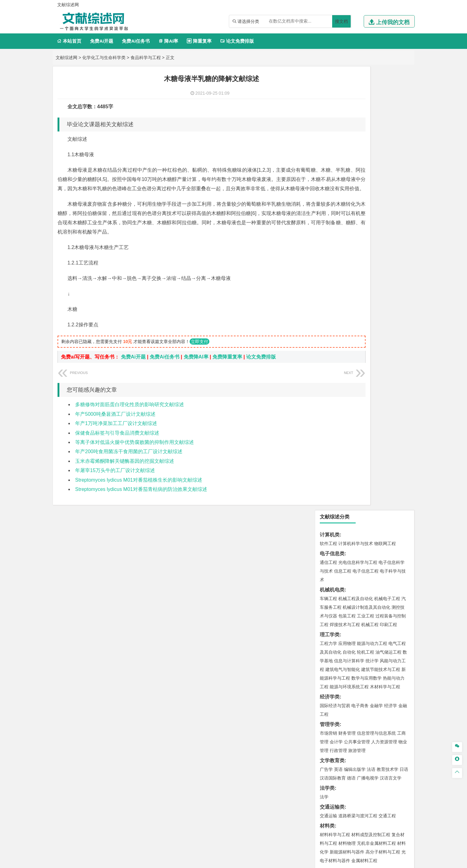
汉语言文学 (391, 334)
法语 (371, 326)
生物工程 (353, 636)
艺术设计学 (349, 655)
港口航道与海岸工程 (358, 436)
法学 (324, 353)
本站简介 (313, 803)
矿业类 (327, 563)
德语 (351, 334)
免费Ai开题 (102, 41)
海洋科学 (334, 445)
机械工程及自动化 (356, 155)
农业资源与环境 (355, 718)
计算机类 (330, 91)
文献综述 (330, 749)
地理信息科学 (333, 508)
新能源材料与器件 (347, 408)
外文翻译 (330, 759)
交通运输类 (332, 363)
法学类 (327, 344)
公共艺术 (348, 672)
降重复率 (199, 41)
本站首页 (69, 41)
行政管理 (338, 307)
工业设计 (388, 655)
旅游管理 (357, 307)
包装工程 (347, 172)
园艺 (324, 710)
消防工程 (393, 572)
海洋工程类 (332, 427)
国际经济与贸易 (335, 262)
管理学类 (330, 281)
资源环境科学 (347, 553)
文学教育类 (332, 317)
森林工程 (385, 710)
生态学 (332, 718)
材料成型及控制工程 (371, 391)
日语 (404, 326)
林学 (334, 710)
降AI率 (168, 41)
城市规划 (328, 481)
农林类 (327, 701)
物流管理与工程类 (340, 591)
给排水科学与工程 (351, 472)
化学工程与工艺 (335, 618)
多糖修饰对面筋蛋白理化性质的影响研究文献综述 (130, 414)
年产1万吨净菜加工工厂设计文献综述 (116, 433)
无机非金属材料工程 (376, 400)
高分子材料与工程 (383, 408)
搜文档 (341, 21)
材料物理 (347, 400)
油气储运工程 (388, 208)
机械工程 (370, 181)
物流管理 (347, 599)
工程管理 (379, 472)
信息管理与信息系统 (376, 290)
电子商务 (360, 262)
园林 (371, 710)
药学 (356, 627)
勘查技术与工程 (368, 581)
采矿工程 (374, 572)
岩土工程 (328, 463)
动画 (403, 655)
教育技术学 (388, 326)
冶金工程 (343, 581)
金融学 (376, 262)
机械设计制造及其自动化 (366, 164)
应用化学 (360, 618)
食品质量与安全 (335, 627)
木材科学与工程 (385, 243)
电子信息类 (332, 110)
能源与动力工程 (372, 200)
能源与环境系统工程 (349, 243)
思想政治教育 (333, 691)
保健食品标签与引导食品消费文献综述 (117, 442)
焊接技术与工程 (345, 181)
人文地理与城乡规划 (366, 508)
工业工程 (366, 172)
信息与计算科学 (349, 217)
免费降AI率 (196, 366)
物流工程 (328, 599)
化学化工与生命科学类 (104, 58)
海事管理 (328, 436)
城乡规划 (397, 472)
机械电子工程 (387, 155)
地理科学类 (332, 499)
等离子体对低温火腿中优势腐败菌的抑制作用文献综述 (135, 451)
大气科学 (338, 517)
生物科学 (381, 636)
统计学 (372, 217)
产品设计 (370, 655)
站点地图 (294, 861)
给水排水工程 (343, 489)
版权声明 (379, 803)
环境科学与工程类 (340, 536)
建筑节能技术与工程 (381, 226)
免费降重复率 (227, 366)
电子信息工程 (366, 127)
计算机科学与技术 (356, 100)
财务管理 (347, 290)
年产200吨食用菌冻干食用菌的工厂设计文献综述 (129, 461)
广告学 (326, 326)
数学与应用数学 (366, 234)
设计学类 (330, 646)
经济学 (391, 262)
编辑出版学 (355, 326)
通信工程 (328, 119)
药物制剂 (370, 627)
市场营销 (328, 290)
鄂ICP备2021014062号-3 (259, 861)
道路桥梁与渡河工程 (358, 372)
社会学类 (330, 682)
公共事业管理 (357, 298)
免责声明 (313, 812)
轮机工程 (366, 208)
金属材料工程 (364, 417)
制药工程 (379, 618)
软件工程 (328, 100)
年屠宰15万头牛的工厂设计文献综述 (115, 480)
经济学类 (330, 253)
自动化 (349, 208)
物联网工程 (385, 100)
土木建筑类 (332, 455)
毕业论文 (330, 728)
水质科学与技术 (372, 544)
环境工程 (328, 544)
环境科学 (347, 544)
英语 (338, 326)
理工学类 (330, 191)
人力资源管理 (384, 298)
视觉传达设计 (333, 663)
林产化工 (400, 636)
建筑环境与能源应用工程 (381, 463)
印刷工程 (388, 181)
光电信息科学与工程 (358, 119)
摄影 (334, 672)
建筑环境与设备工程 (358, 481)
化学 (367, 636)
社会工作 (356, 691)
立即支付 (199, 351)
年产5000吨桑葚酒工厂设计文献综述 (115, 423)
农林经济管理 (353, 710)
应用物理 (347, 200)
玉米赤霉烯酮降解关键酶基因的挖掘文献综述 (125, 470)
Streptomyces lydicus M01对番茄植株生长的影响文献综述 (139, 489)
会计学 (336, 298)
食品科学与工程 (146, 58)
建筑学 (326, 472)
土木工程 (347, 463)
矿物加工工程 (333, 572)
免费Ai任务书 (136, 41)
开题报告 (330, 739)
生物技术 (397, 618)
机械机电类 (332, 146)
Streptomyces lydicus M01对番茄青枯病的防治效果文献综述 (141, 498)
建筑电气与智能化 (343, 226)
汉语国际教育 (333, 334)
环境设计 (328, 655)
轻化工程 (334, 636)
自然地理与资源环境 (368, 517)
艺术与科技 (358, 663)
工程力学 (328, 200)
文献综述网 (66, 58)
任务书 (327, 769)
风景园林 (379, 663)
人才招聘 (346, 803)
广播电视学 (368, 334)
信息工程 (343, 127)
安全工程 (356, 572)
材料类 (327, 382)
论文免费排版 (237, 41)
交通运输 (328, 372)
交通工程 (387, 372)
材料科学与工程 (335, 391)
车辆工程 (328, 155)
